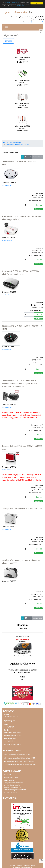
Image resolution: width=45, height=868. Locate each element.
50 (26, 157)
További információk (20, 6)
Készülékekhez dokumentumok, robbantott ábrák (20, 765)
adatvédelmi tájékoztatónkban (12, 2)
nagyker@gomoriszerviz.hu (35, 22)
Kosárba (39, 205)
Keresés (8, 41)
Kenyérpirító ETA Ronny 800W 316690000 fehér (22, 509)
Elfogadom (37, 3)
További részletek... (7, 185)
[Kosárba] (29, 205)
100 (30, 157)
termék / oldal (38, 157)
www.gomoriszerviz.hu (11, 777)
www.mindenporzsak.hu (12, 785)
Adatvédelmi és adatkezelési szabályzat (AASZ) (20, 758)
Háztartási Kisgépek (16, 143)
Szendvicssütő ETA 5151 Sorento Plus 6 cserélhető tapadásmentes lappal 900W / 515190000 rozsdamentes (19, 384)
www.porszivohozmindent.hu (13, 783)
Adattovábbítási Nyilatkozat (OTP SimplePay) (19, 761)
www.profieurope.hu (10, 792)
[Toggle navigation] (6, 27)
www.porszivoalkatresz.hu (13, 787)
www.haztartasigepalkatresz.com (15, 790)
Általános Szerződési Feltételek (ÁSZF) (17, 755)
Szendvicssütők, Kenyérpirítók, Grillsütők (17, 145)
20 (23, 157)
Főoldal (5, 143)
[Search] (21, 35)
